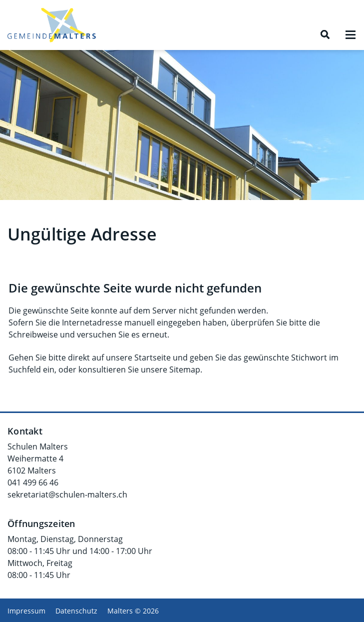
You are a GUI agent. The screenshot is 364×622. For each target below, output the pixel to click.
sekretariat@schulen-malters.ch (67, 494)
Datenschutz (76, 611)
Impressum (26, 611)
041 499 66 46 (33, 482)
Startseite (153, 357)
